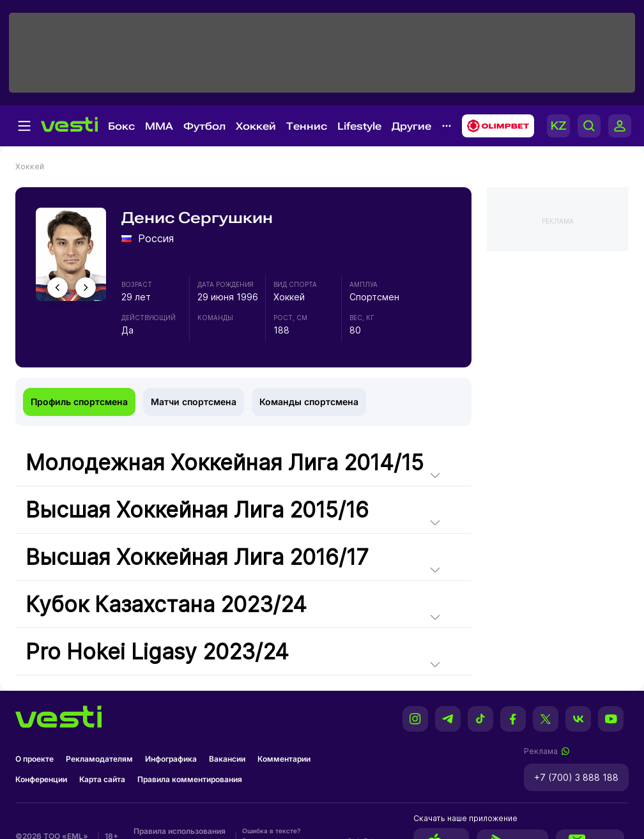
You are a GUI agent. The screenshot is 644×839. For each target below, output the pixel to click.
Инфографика (171, 759)
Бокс (121, 126)
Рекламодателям (99, 759)
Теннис (307, 126)
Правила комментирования (190, 779)
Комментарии (284, 759)
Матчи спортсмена (194, 402)
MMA (159, 126)
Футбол (204, 126)
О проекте (34, 759)
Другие (411, 126)
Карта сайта (102, 779)
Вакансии (227, 759)
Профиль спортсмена (79, 402)
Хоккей (256, 126)
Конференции (41, 779)
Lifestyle (359, 126)
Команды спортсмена (309, 402)
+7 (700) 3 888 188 (576, 777)
